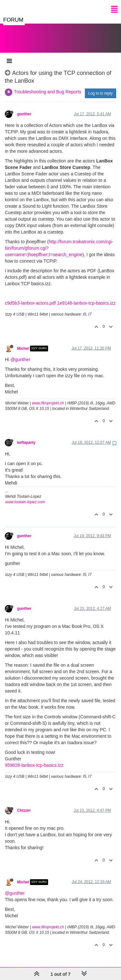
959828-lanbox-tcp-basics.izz (34, 759)
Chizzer (24, 804)
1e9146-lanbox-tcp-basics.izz (86, 297)
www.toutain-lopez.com (25, 495)
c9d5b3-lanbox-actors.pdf (30, 297)
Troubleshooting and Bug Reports (48, 85)
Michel (23, 342)
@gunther (20, 353)
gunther (24, 108)
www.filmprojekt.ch (48, 397)
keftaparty (26, 436)
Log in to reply (101, 87)
